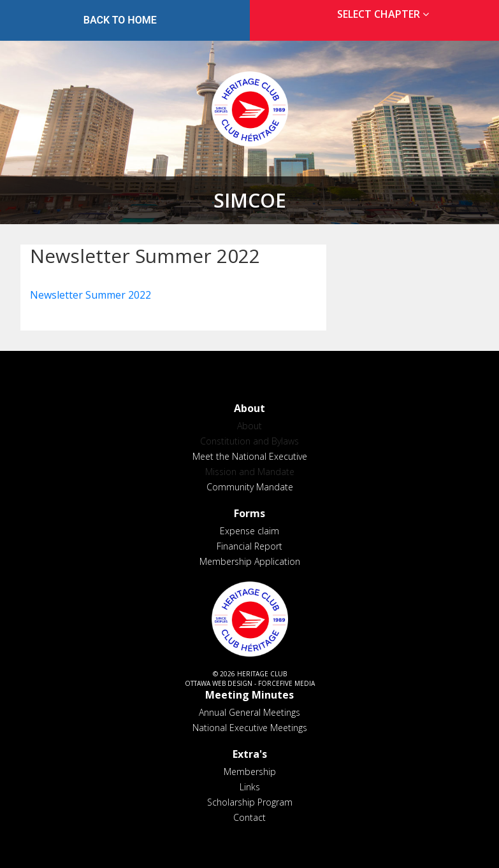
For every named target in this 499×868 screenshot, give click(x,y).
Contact (249, 817)
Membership (250, 772)
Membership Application (250, 561)
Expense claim (249, 531)
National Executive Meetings (250, 728)
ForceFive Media (286, 683)
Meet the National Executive (250, 456)
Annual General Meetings (249, 712)
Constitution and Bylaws (249, 441)
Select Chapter (386, 14)
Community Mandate (250, 487)
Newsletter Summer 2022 (90, 295)
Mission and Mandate (250, 472)
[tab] (380, 14)
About (249, 426)
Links (250, 787)
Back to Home (120, 20)
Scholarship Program (250, 802)
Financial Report (249, 546)
